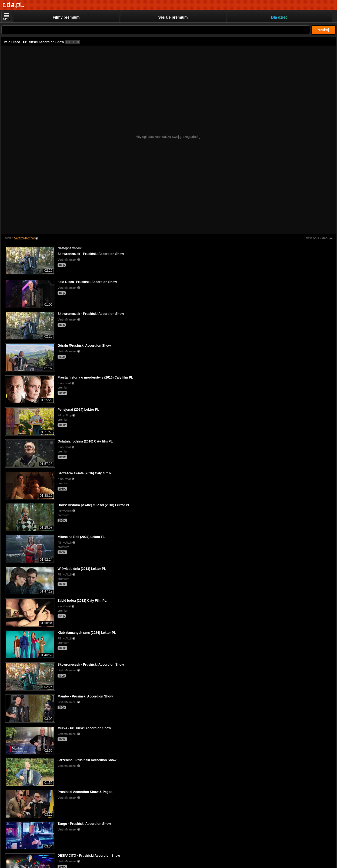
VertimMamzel (24, 238)
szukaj (323, 30)
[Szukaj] (156, 30)
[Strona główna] (13, 5)
